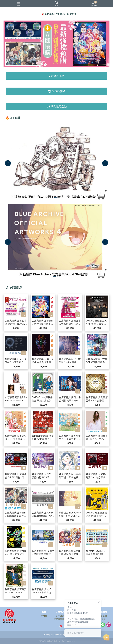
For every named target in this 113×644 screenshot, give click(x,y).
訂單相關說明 (60, 619)
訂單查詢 (60, 616)
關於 (44, 612)
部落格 (44, 616)
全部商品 (60, 612)
